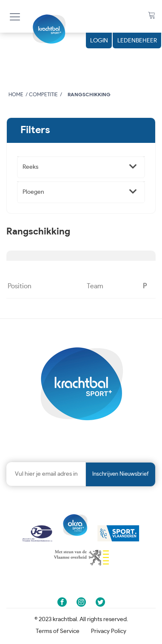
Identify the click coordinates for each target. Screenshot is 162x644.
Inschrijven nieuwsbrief (121, 474)
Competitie (43, 95)
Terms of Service (58, 631)
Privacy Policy (109, 631)
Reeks (30, 167)
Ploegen (33, 192)
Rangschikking (89, 95)
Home (16, 95)
